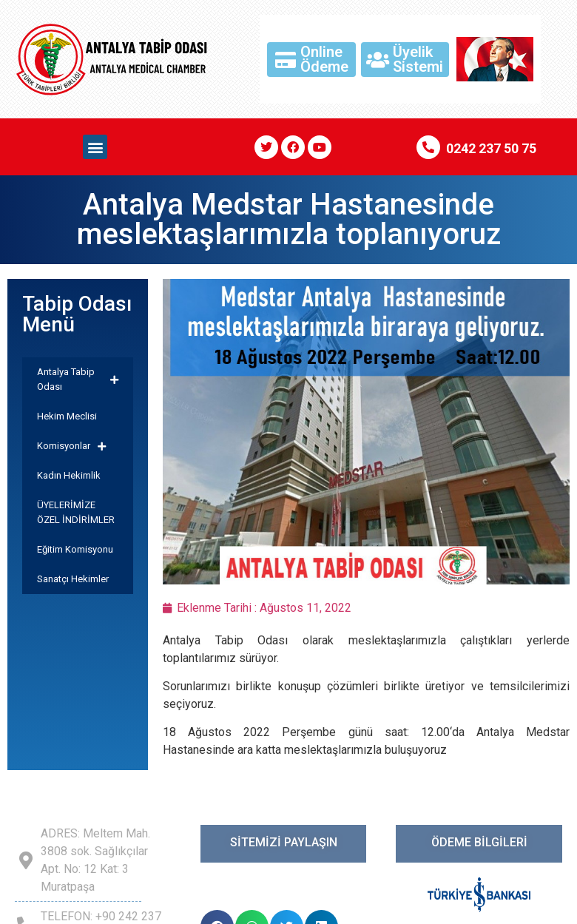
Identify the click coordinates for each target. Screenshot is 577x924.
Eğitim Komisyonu (75, 549)
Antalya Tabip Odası (78, 379)
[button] (95, 147)
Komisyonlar (71, 446)
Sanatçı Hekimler (73, 579)
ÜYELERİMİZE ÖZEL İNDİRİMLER (76, 512)
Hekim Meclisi (67, 416)
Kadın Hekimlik (69, 475)
